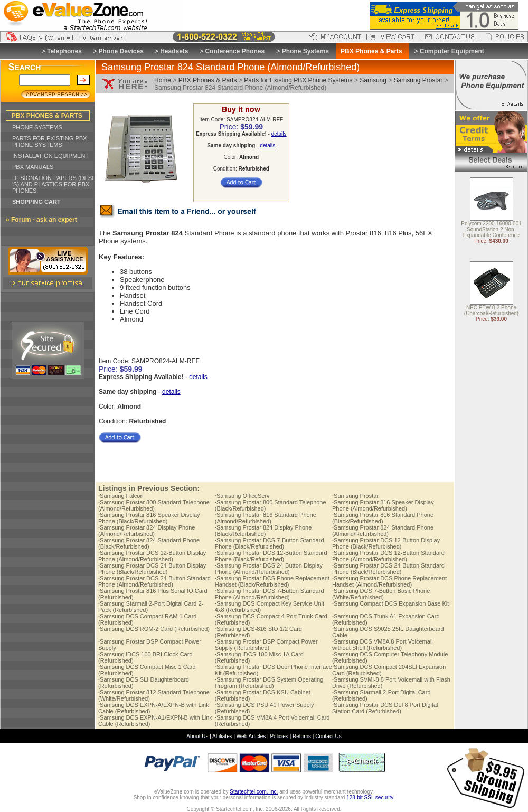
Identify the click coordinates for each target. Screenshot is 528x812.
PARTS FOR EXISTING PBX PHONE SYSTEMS (49, 141)
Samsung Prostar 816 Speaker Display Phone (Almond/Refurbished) (383, 505)
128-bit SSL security (370, 797)
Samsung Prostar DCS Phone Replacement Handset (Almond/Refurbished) (389, 581)
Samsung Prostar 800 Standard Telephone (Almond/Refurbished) (154, 505)
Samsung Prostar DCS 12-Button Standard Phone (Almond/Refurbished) (388, 556)
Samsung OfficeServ (242, 496)
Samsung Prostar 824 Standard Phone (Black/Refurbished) (149, 543)
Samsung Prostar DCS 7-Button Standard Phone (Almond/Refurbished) (270, 594)
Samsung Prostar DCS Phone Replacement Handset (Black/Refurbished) (272, 581)
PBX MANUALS (33, 167)
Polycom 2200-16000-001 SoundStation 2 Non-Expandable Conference (491, 230)
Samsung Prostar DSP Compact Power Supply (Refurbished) (266, 645)
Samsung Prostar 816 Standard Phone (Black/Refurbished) (383, 518)
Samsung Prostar (418, 80)
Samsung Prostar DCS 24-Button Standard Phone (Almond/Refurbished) (154, 581)
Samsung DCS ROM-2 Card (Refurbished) (154, 629)
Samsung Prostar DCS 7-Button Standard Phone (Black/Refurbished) (270, 543)
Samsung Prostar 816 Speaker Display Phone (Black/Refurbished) (149, 518)
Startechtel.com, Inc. (254, 792)
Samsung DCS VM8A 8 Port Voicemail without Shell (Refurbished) (383, 645)
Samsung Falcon (121, 496)
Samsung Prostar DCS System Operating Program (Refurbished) (269, 683)
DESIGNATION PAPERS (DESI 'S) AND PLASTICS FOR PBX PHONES (53, 184)
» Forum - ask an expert (41, 220)
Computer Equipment (452, 51)
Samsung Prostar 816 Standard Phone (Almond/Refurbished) (266, 518)
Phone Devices (121, 51)
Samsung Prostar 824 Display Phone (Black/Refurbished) (263, 531)
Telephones (64, 51)
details (279, 134)
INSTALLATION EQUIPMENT (50, 156)
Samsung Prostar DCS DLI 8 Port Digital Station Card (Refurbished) (385, 708)
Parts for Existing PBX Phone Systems (298, 80)
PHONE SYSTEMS (37, 127)
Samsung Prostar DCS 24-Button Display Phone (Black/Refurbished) (152, 569)
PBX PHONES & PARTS (47, 116)
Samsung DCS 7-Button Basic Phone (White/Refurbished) (381, 594)
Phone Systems (305, 51)
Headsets (174, 51)
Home (163, 80)
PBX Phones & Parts (208, 80)
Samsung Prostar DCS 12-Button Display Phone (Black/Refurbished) (386, 543)
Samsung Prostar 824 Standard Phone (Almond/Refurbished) (383, 531)
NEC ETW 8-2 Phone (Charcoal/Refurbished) (491, 311)
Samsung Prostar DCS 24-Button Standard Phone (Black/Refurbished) (388, 569)
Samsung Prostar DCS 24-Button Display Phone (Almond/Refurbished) (269, 569)
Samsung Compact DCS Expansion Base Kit (390, 603)
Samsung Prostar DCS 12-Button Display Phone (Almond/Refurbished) (152, 556)
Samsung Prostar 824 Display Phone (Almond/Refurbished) (147, 531)
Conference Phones (235, 51)
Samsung (373, 80)
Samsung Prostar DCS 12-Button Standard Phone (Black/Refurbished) (271, 556)
